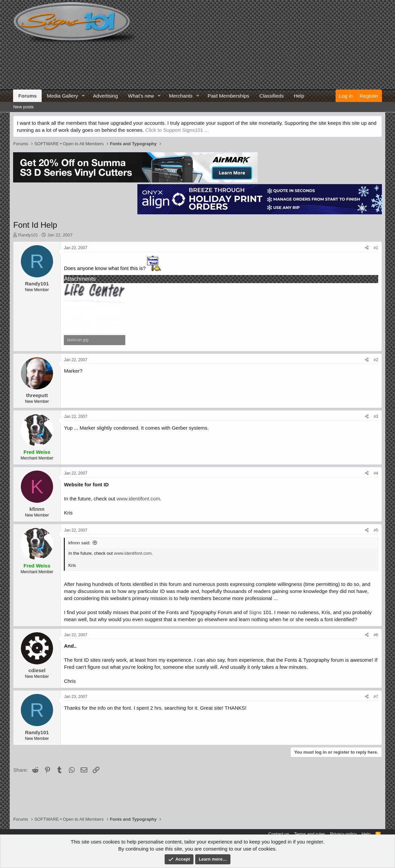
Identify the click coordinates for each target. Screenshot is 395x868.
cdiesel (37, 670)
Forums (27, 96)
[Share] (367, 248)
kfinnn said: (79, 543)
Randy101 (28, 235)
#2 (376, 360)
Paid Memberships (228, 96)
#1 (376, 248)
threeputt (37, 395)
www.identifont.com (138, 499)
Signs (255, 612)
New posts (23, 107)
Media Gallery (62, 96)
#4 (376, 473)
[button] (83, 96)
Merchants (181, 96)
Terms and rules (309, 834)
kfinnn (37, 509)
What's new (141, 96)
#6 (376, 635)
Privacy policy (343, 834)
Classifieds (272, 96)
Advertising (105, 96)
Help (299, 96)
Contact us (279, 834)
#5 (376, 530)
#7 (376, 697)
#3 (376, 417)
